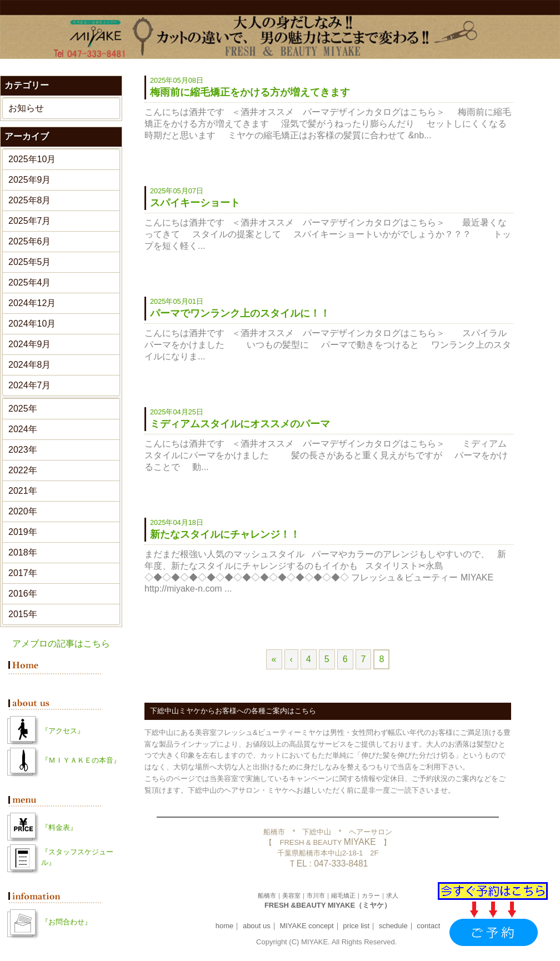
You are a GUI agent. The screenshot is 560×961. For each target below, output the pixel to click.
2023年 (23, 450)
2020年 (23, 511)
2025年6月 (30, 241)
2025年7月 (30, 221)
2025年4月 (30, 282)
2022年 (23, 470)
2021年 (23, 491)
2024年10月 (32, 324)
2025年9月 (30, 180)
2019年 (23, 532)
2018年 (23, 552)
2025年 (23, 409)
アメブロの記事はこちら (61, 644)
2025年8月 (30, 200)
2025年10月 (32, 159)
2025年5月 (30, 262)
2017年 (23, 573)
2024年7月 (30, 385)
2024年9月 (30, 344)
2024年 (23, 429)
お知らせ (26, 108)
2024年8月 (30, 365)
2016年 (23, 594)
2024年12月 (32, 303)
